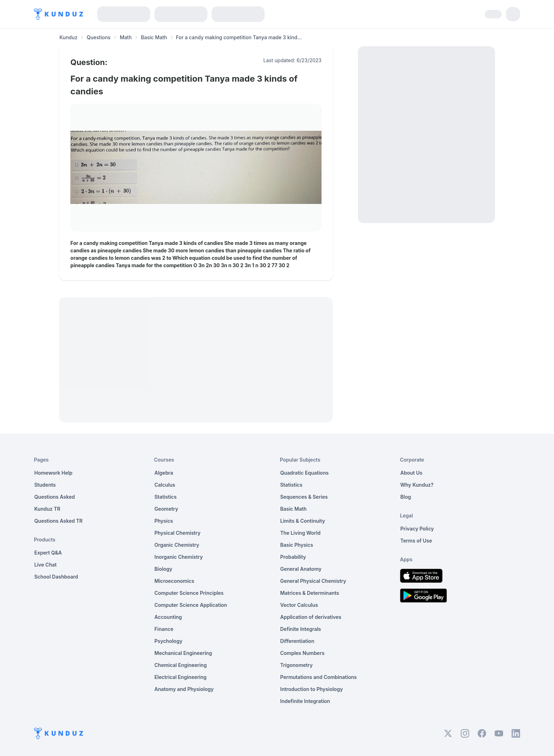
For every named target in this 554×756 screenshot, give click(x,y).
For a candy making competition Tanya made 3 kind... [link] (239, 37)
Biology (163, 569)
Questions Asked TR (58, 521)
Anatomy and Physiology (184, 689)
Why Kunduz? (417, 485)
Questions (99, 37)
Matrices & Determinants (310, 593)
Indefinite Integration (305, 701)
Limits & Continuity (303, 521)
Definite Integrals (301, 629)
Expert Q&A (48, 553)
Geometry (166, 509)
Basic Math (154, 37)
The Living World (300, 533)
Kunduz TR (47, 509)
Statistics (166, 497)
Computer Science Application (191, 605)
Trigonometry (296, 665)
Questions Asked (55, 497)
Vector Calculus (299, 605)
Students (45, 485)
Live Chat (45, 565)
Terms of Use (416, 541)
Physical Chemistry (178, 533)
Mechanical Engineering (183, 653)
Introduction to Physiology (311, 689)
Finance (164, 629)
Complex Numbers (302, 653)
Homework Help (53, 473)
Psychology (168, 641)
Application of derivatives (311, 617)
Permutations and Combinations (319, 677)
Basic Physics (297, 545)
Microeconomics (174, 581)
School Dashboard (56, 577)
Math (126, 37)
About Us (411, 473)
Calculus (165, 485)
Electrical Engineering (181, 677)
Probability (293, 557)
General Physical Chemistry (313, 581)
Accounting (168, 617)
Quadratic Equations (304, 473)
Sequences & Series (304, 497)
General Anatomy (301, 569)
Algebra (164, 473)
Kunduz (68, 37)
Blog (406, 497)
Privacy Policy (417, 529)
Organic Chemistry (177, 545)
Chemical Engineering (181, 665)
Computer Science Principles (189, 593)
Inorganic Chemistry (179, 557)
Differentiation (297, 641)
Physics (164, 521)
